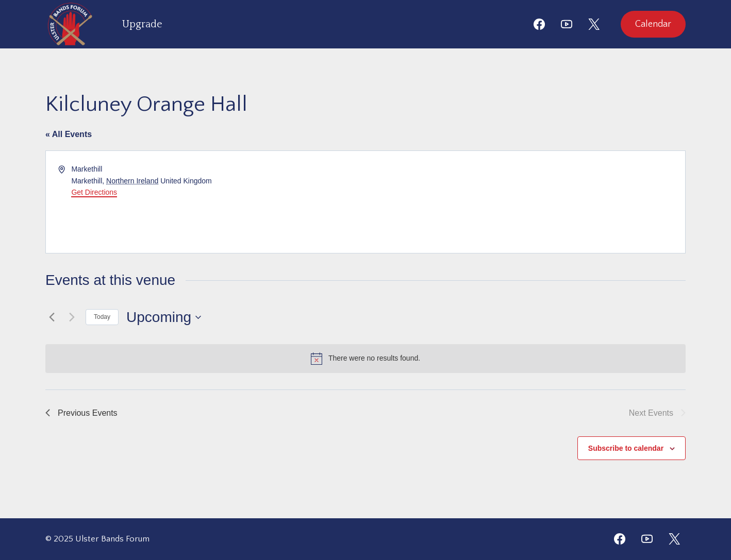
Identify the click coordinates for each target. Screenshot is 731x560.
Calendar (653, 24)
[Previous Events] (52, 317)
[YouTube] (567, 24)
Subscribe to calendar (626, 448)
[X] (594, 24)
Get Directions (94, 192)
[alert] (365, 359)
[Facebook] (539, 24)
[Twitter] (674, 539)
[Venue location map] (525, 202)
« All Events (69, 134)
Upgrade (142, 24)
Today (102, 317)
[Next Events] (72, 317)
